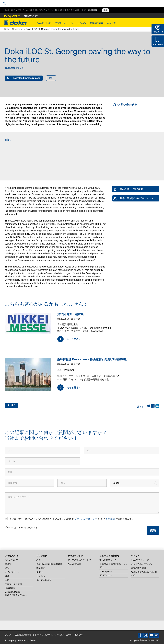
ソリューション (79, 23)
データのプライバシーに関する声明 (54, 635)
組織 (7, 576)
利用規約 (110, 519)
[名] (43, 450)
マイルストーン (12, 572)
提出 (153, 531)
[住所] (82, 472)
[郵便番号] (29, 483)
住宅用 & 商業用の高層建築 (49, 564)
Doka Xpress (105, 572)
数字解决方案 (97, 23)
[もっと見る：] (29, 323)
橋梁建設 (41, 568)
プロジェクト (61, 23)
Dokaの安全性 (75, 564)
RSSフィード (106, 576)
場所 (7, 568)
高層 (38, 560)
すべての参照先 (44, 580)
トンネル (41, 576)
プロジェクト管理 (13, 584)
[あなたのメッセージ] (82, 503)
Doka (7, 29)
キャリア (111, 23)
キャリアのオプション (142, 564)
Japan (116, 483)
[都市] (82, 483)
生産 (7, 580)
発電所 (40, 572)
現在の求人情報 (138, 568)
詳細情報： (94, 10)
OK (105, 10)
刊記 (51, 78)
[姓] (121, 450)
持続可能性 (10, 588)
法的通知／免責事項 (24, 635)
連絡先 (8, 564)
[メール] (43, 461)
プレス (8, 635)
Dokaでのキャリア (140, 560)
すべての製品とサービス (80, 560)
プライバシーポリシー (86, 519)
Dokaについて (44, 23)
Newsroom (18, 29)
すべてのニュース (108, 560)
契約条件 (79, 635)
